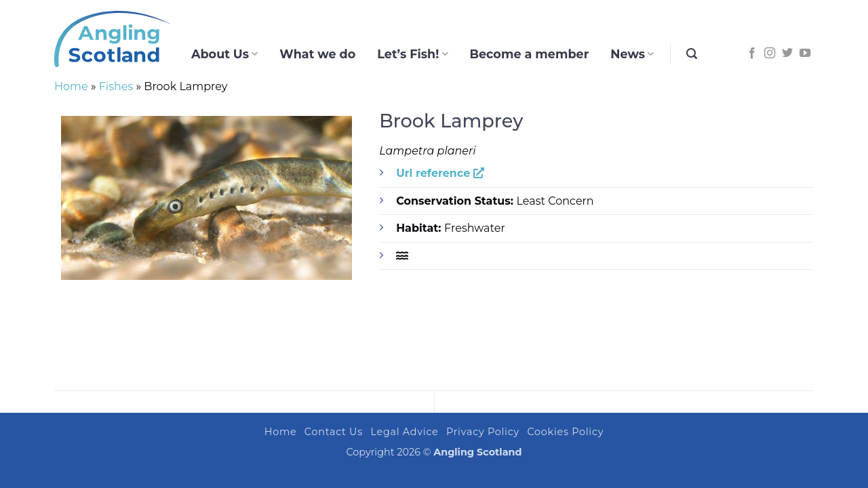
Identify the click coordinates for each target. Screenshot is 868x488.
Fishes (116, 86)
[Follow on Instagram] (770, 54)
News (632, 54)
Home (71, 86)
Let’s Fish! (412, 54)
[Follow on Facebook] (752, 54)
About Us (224, 54)
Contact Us (334, 432)
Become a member (530, 54)
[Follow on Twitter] (787, 54)
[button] (692, 54)
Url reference (440, 173)
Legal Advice (404, 432)
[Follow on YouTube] (805, 54)
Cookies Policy (566, 432)
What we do (317, 54)
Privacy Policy (483, 432)
